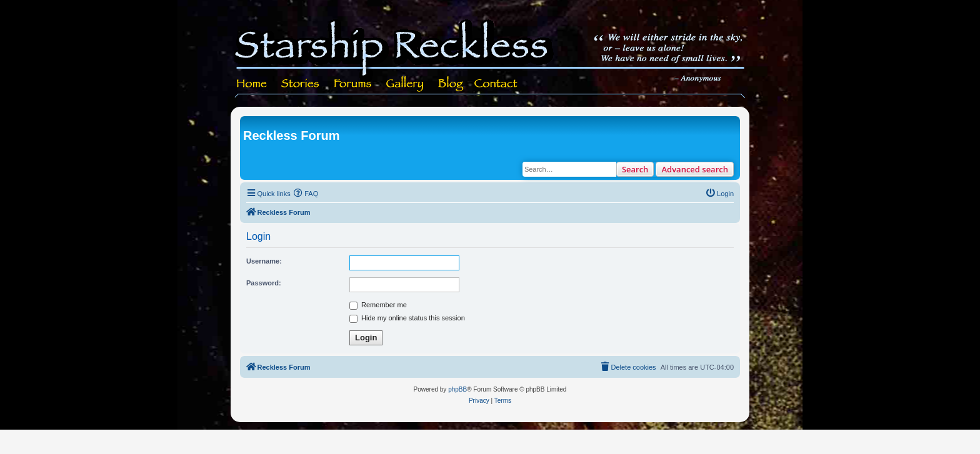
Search (635, 169)
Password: (264, 283)
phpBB (457, 389)
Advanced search (695, 169)
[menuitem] (306, 194)
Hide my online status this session (407, 318)
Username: (264, 261)
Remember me (378, 305)
